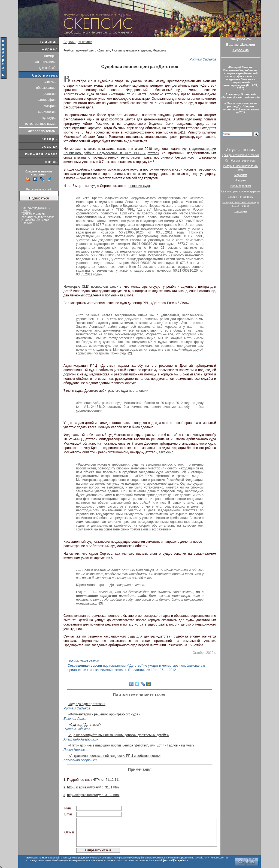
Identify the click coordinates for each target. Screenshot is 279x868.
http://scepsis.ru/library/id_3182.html (93, 795)
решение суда (139, 186)
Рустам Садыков (203, 59)
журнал (50, 49)
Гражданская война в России (241, 155)
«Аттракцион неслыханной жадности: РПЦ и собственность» (115, 756)
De (258, 2)
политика (49, 82)
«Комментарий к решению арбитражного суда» (104, 714)
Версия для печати (78, 42)
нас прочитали (45, 62)
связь (52, 162)
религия (50, 94)
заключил (166, 452)
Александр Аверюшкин (81, 739)
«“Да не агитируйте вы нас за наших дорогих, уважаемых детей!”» (119, 735)
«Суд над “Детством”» (85, 725)
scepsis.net (201, 858)
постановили (139, 391)
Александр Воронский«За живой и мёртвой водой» (241, 96)
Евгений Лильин (76, 719)
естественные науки (40, 124)
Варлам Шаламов (240, 45)
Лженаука (241, 211)
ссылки (50, 146)
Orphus (26, 211)
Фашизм (241, 180)
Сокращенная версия (85, 666)
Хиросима (240, 50)
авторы (50, 139)
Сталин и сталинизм (241, 197)
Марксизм (241, 175)
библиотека (45, 75)
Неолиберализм (241, 186)
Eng (252, 2)
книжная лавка (42, 154)
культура (49, 118)
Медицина (159, 51)
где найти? (47, 68)
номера (50, 56)
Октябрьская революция (241, 161)
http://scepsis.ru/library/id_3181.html (93, 787)
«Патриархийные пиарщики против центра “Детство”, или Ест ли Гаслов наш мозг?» (132, 745)
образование (46, 88)
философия (47, 100)
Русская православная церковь (132, 51)
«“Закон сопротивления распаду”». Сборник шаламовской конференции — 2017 (241, 108)
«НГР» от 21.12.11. (105, 780)
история (49, 106)
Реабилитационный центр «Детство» (87, 51)
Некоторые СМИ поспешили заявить (93, 287)
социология (47, 112)
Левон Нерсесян (76, 750)
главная (49, 42)
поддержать (3, 58)
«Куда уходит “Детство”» (87, 704)
